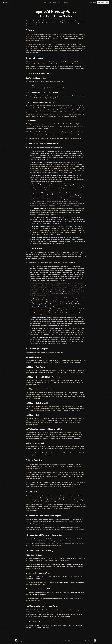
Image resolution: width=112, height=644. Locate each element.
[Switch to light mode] (91, 2)
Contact (56, 641)
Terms (51, 641)
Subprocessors (80, 641)
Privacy (46, 641)
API (50, 2)
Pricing (45, 2)
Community (66, 2)
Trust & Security (89, 641)
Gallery (55, 2)
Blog (60, 2)
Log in (95, 2)
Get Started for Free (103, 2)
